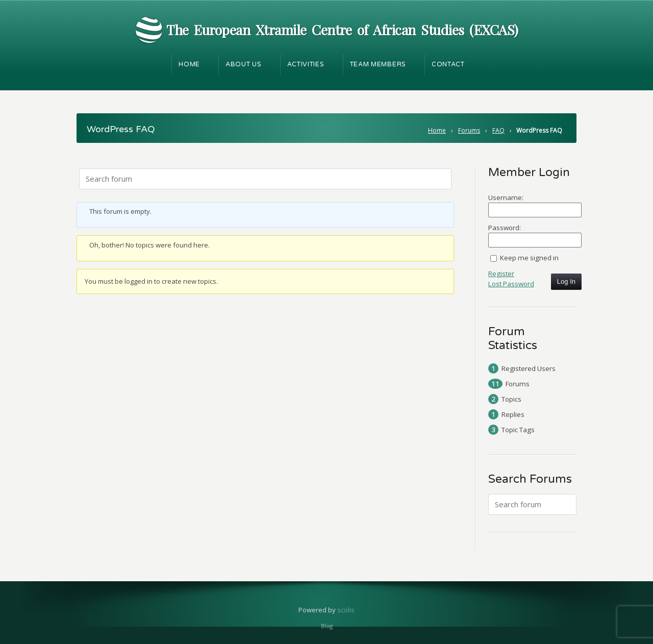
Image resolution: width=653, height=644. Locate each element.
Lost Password (511, 284)
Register (501, 274)
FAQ (498, 130)
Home (437, 130)
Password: (505, 228)
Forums (469, 130)
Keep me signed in (529, 258)
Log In (566, 281)
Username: (506, 197)
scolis (346, 610)
